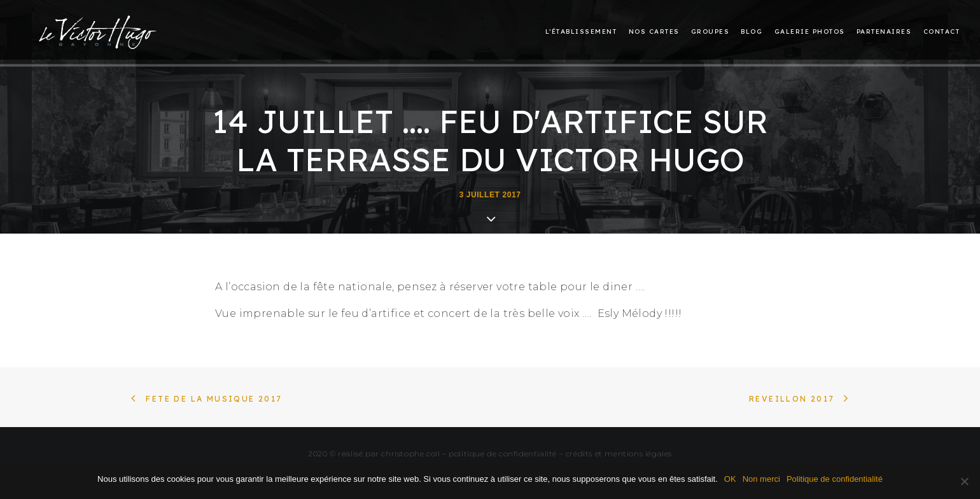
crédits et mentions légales (619, 453)
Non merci (761, 479)
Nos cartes (654, 32)
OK (730, 479)
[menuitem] (584, 32)
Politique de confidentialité (835, 479)
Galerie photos (810, 32)
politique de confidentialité (503, 453)
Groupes (710, 32)
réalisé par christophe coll (389, 453)
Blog (752, 32)
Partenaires (884, 32)
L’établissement (581, 32)
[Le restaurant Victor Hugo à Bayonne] (98, 29)
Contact (942, 32)
